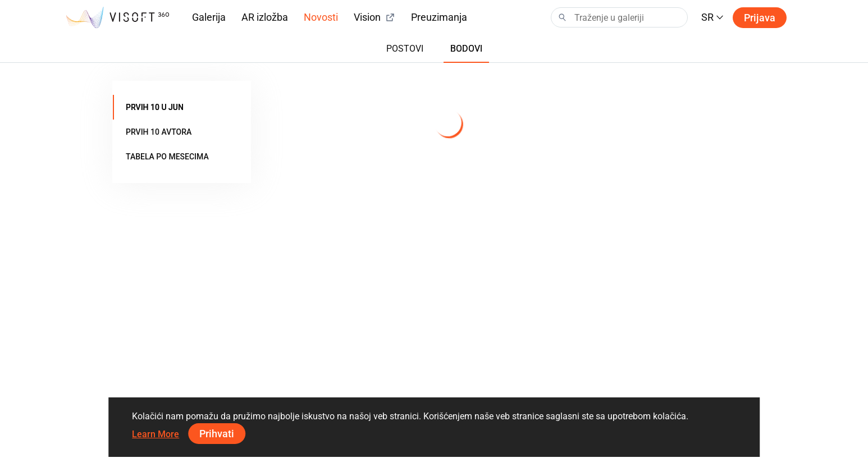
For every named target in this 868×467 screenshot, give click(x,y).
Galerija (209, 17)
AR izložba (265, 17)
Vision (374, 17)
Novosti (321, 17)
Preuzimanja (439, 17)
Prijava (760, 18)
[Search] (619, 17)
